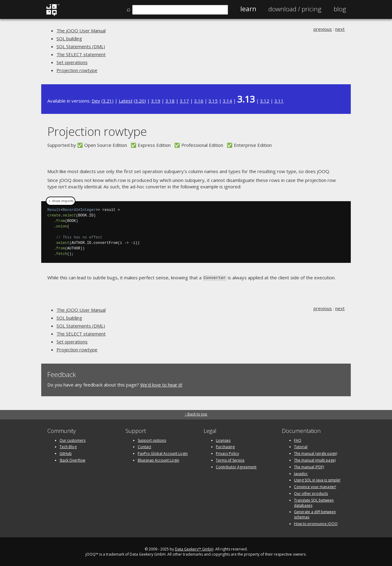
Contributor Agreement (236, 466)
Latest (126, 101)
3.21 (107, 101)
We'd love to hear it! (161, 384)
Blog (340, 9)
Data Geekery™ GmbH (194, 548)
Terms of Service (230, 460)
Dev (96, 101)
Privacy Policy (227, 453)
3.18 (170, 101)
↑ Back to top (196, 414)
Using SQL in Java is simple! (317, 480)
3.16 (199, 101)
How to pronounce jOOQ (316, 523)
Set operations (72, 62)
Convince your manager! (315, 486)
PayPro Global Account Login (163, 453)
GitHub (66, 453)
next (340, 29)
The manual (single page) (316, 453)
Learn (248, 9)
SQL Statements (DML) (81, 46)
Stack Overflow (72, 460)
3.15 (213, 101)
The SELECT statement (81, 54)
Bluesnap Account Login (158, 460)
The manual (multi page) (315, 460)
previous (323, 29)
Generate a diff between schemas (315, 514)
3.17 (184, 101)
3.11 (279, 101)
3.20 (140, 101)
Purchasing (225, 446)
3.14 (227, 101)
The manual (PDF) (309, 466)
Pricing (295, 9)
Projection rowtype (77, 70)
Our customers (73, 440)
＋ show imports (61, 201)
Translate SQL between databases (314, 502)
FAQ (298, 440)
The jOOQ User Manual (81, 31)
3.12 (265, 101)
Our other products (311, 493)
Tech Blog (68, 446)
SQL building (69, 38)
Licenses (223, 440)
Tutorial (301, 446)
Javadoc (301, 473)
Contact (144, 446)
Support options (152, 440)
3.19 (156, 101)
